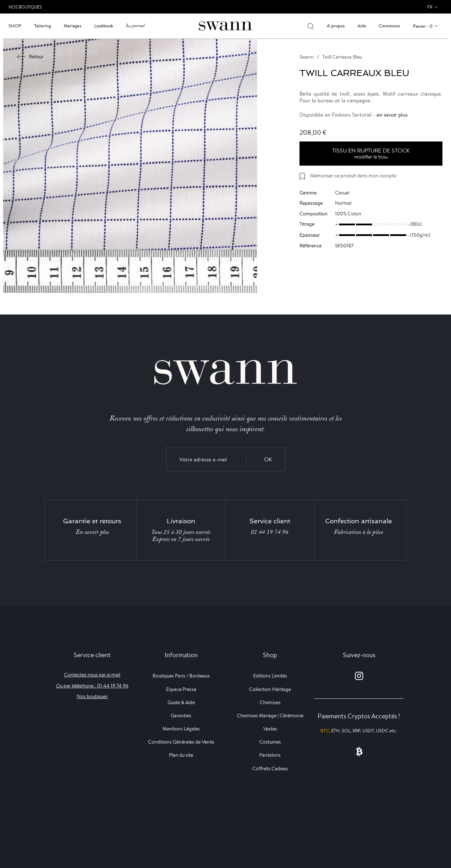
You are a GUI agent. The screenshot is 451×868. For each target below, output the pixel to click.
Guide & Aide (181, 702)
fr (430, 7)
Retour (30, 57)
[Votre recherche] (311, 26)
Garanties (181, 716)
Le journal (135, 26)
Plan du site (181, 755)
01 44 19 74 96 (270, 532)
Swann (307, 57)
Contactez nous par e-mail (92, 675)
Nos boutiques (92, 696)
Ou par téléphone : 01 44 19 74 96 (92, 686)
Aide (362, 26)
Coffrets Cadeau (270, 768)
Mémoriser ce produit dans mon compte (353, 176)
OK (268, 459)
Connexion (389, 26)
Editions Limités (270, 676)
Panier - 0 (423, 26)
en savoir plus (392, 115)
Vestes (270, 729)
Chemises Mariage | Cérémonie (270, 716)
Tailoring (43, 26)
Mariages (73, 26)
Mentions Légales (181, 729)
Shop (15, 26)
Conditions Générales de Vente (181, 742)
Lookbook (104, 26)
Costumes (270, 742)
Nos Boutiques (25, 7)
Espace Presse (181, 689)
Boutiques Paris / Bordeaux (181, 676)
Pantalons (270, 755)
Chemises (270, 702)
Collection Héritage (270, 689)
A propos (336, 26)
